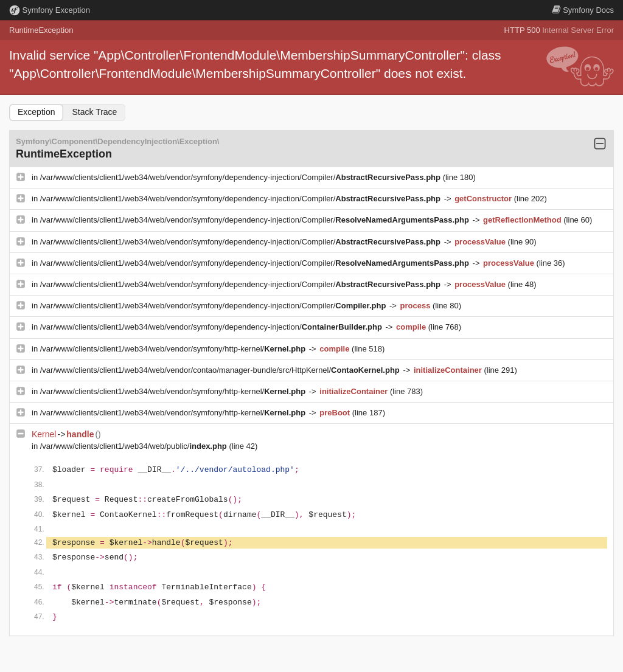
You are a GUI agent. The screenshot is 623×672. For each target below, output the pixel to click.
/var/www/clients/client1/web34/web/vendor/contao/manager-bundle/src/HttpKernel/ (221, 370)
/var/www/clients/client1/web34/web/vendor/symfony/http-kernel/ (174, 349)
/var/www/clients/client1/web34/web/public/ (135, 446)
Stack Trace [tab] (94, 112)
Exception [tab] (36, 112)
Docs (583, 10)
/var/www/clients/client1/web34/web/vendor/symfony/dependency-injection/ (212, 327)
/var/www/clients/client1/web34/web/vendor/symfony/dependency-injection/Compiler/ (242, 177)
